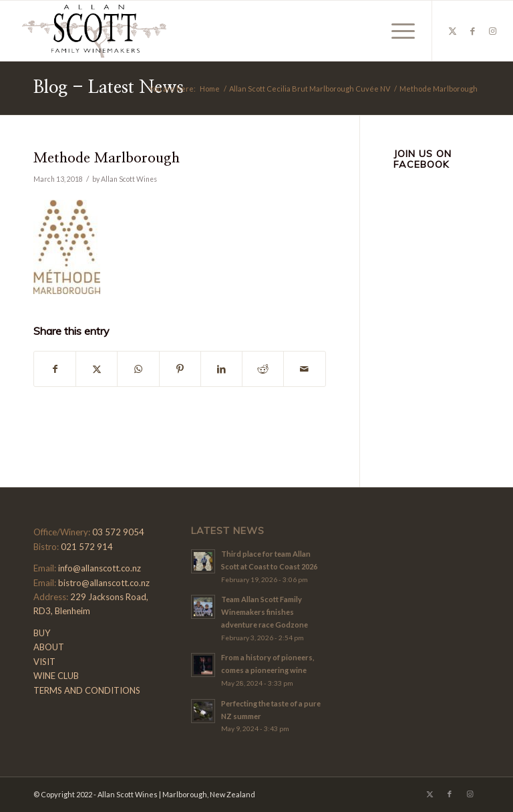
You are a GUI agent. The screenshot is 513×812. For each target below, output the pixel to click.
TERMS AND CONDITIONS (87, 690)
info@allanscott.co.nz (100, 568)
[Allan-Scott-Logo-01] (94, 31)
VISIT (44, 662)
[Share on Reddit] (263, 369)
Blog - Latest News (109, 88)
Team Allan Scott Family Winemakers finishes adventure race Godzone (265, 612)
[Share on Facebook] (55, 369)
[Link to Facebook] (473, 31)
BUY (42, 633)
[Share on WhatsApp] (138, 369)
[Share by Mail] (304, 369)
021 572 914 (87, 547)
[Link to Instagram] (493, 31)
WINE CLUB (56, 676)
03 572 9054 (118, 532)
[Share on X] (97, 369)
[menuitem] (396, 31)
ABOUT (49, 647)
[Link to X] (453, 31)
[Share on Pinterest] (180, 369)
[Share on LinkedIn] (221, 369)
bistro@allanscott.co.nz (104, 583)
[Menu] (396, 31)
